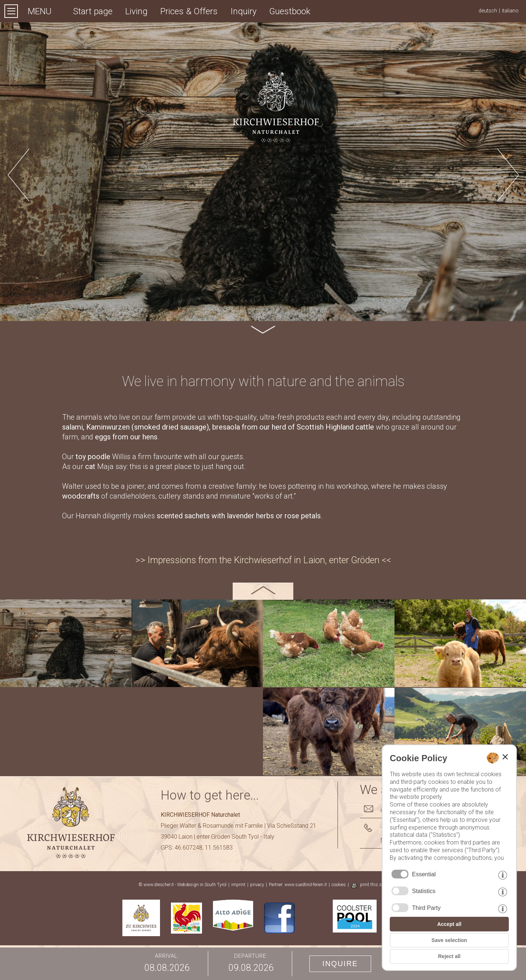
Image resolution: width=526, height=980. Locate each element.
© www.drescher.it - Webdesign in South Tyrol (182, 885)
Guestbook (290, 11)
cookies (339, 885)
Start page (93, 11)
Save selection (449, 940)
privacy (257, 885)
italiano (510, 11)
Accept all (449, 924)
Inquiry (243, 11)
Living (136, 11)
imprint (238, 885)
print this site (373, 885)
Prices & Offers (189, 11)
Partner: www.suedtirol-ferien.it (298, 885)
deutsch (488, 11)
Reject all (449, 956)
